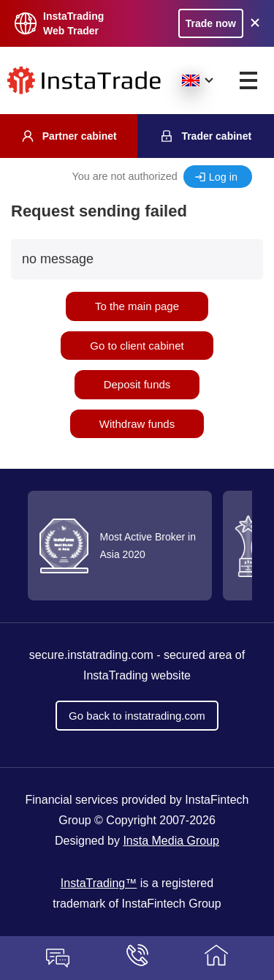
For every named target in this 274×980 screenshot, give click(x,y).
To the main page (137, 306)
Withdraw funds (137, 424)
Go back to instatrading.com (137, 716)
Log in (223, 177)
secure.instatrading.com (91, 655)
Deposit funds (137, 384)
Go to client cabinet (137, 346)
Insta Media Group (171, 841)
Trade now (211, 23)
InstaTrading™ (99, 883)
